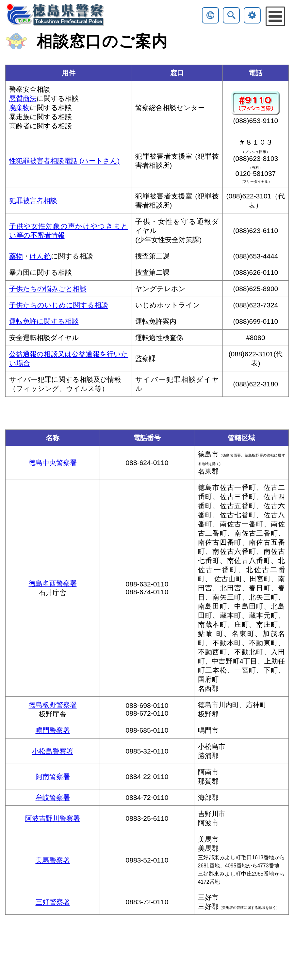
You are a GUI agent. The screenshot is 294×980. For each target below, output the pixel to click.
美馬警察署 (53, 860)
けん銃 (40, 256)
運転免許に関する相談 (44, 321)
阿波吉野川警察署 (53, 818)
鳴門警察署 (53, 730)
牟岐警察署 (53, 797)
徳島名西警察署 (53, 583)
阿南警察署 (53, 777)
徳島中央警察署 (53, 463)
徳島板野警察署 (53, 705)
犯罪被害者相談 (33, 201)
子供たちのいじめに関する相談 (59, 305)
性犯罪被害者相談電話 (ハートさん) (65, 161)
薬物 (16, 256)
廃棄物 (19, 108)
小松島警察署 (53, 751)
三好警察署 (53, 902)
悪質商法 (23, 98)
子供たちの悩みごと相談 (48, 289)
